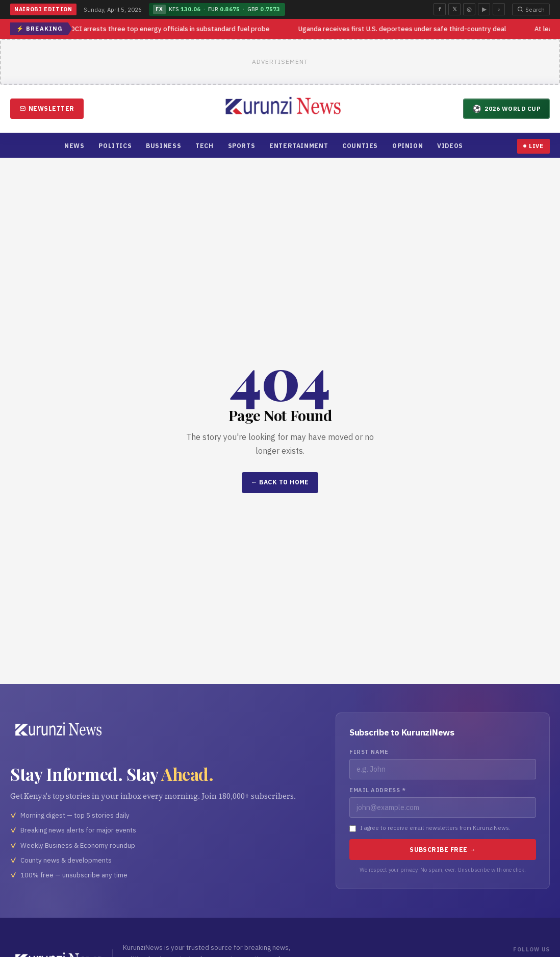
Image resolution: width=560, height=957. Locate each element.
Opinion (408, 146)
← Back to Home (280, 482)
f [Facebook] (440, 9)
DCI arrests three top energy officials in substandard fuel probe (171, 29)
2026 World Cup (506, 108)
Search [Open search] (531, 9)
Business (163, 146)
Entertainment (299, 146)
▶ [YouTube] (484, 9)
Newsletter (47, 108)
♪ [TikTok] (499, 9)
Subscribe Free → (443, 850)
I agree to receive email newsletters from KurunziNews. (435, 828)
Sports (242, 146)
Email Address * (377, 790)
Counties (360, 146)
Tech (204, 146)
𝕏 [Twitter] (455, 9)
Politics (115, 146)
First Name (369, 752)
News (74, 146)
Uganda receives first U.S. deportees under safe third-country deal (403, 29)
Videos (450, 146)
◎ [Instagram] (469, 9)
